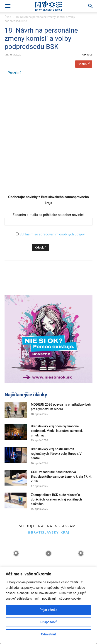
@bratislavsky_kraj (48, 532)
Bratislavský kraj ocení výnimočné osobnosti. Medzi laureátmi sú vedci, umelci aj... (57, 431)
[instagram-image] (16, 554)
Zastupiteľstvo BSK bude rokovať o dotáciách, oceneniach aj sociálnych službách (56, 499)
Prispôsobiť (48, 622)
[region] (48, 605)
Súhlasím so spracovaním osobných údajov (52, 234)
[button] (8, 6)
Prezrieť (14, 73)
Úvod (8, 17)
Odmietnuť (48, 634)
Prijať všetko (48, 610)
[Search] (91, 6)
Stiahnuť (84, 64)
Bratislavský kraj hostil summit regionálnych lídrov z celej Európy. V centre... (56, 454)
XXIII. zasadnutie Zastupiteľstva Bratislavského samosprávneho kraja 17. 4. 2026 (61, 476)
